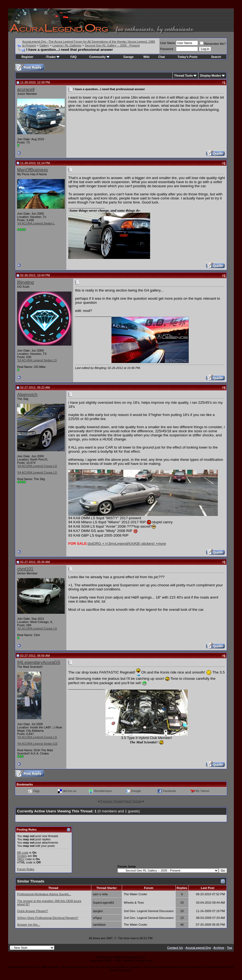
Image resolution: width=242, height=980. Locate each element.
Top (230, 948)
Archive (219, 948)
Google (136, 791)
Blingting (25, 282)
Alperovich (27, 395)
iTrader (53, 57)
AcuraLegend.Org (198, 948)
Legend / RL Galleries (67, 45)
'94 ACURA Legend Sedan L (36, 223)
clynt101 (25, 569)
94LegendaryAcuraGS (39, 663)
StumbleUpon (103, 791)
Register (27, 57)
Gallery (44, 45)
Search (216, 57)
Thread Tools (184, 76)
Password (167, 49)
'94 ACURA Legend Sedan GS (37, 744)
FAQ (74, 57)
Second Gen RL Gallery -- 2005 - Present (112, 45)
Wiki (146, 57)
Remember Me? (213, 44)
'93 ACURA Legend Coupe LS (37, 737)
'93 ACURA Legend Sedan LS (37, 360)
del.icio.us (69, 791)
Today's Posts (187, 57)
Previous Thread (112, 801)
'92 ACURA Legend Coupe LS (37, 628)
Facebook (169, 791)
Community (99, 57)
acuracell (26, 90)
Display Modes (211, 76)
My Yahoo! (203, 791)
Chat (162, 57)
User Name (168, 43)
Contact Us (175, 948)
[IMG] (21, 859)
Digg (36, 791)
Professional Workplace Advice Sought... (44, 894)
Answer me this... (29, 925)
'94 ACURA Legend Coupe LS (37, 466)
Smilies (22, 856)
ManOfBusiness (32, 170)
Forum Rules (26, 869)
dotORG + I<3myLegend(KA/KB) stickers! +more (127, 544)
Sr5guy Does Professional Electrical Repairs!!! (48, 918)
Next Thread (133, 801)
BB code (23, 853)
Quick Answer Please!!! (32, 911)
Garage (128, 57)
